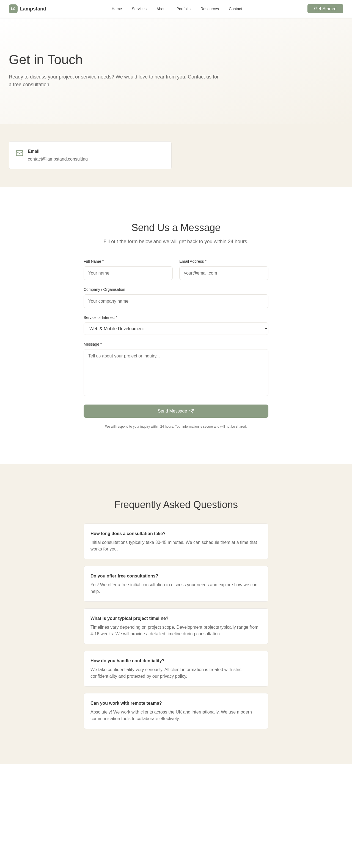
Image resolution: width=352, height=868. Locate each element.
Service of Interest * (100, 318)
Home (117, 9)
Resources (210, 9)
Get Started (325, 9)
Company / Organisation (104, 289)
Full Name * (94, 261)
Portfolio (184, 9)
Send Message (176, 411)
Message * (93, 344)
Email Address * (193, 261)
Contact (235, 9)
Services (139, 9)
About (162, 9)
